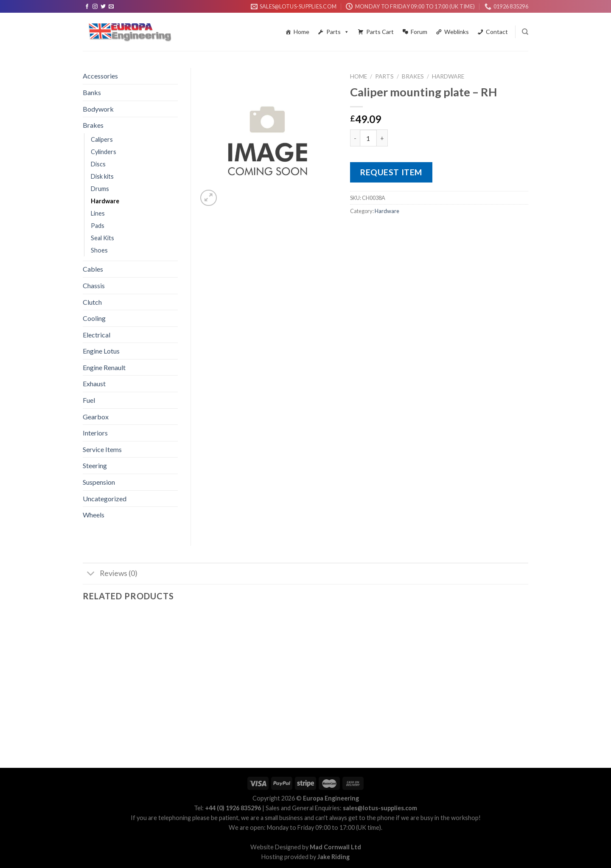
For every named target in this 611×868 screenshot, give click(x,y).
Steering (95, 465)
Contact (497, 32)
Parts (338, 32)
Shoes (99, 250)
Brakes (413, 76)
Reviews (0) (110, 574)
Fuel (89, 400)
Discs (98, 164)
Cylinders (104, 152)
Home (301, 32)
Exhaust (94, 383)
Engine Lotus (101, 351)
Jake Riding (334, 857)
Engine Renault (104, 367)
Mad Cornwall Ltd (335, 847)
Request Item (391, 172)
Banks (92, 92)
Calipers (102, 139)
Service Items (102, 449)
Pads (98, 226)
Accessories (100, 76)
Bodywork (98, 109)
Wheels (94, 515)
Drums (100, 189)
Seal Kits (102, 238)
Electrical (97, 335)
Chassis (94, 285)
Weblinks (457, 32)
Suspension (99, 482)
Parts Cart (380, 32)
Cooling (94, 318)
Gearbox (96, 417)
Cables (93, 269)
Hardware (448, 76)
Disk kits (102, 176)
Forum (419, 32)
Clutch (92, 302)
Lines (98, 213)
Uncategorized (105, 499)
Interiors (95, 433)
